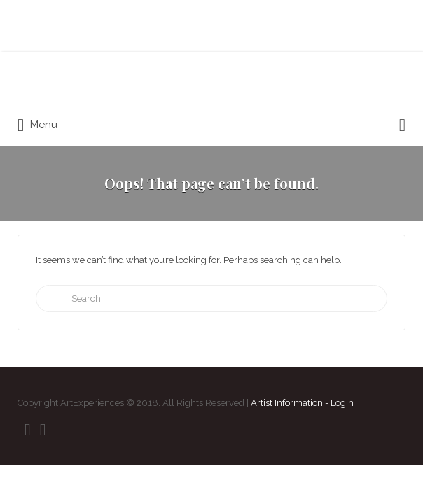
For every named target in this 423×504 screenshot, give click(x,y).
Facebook (28, 430)
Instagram (43, 430)
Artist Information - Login (302, 403)
